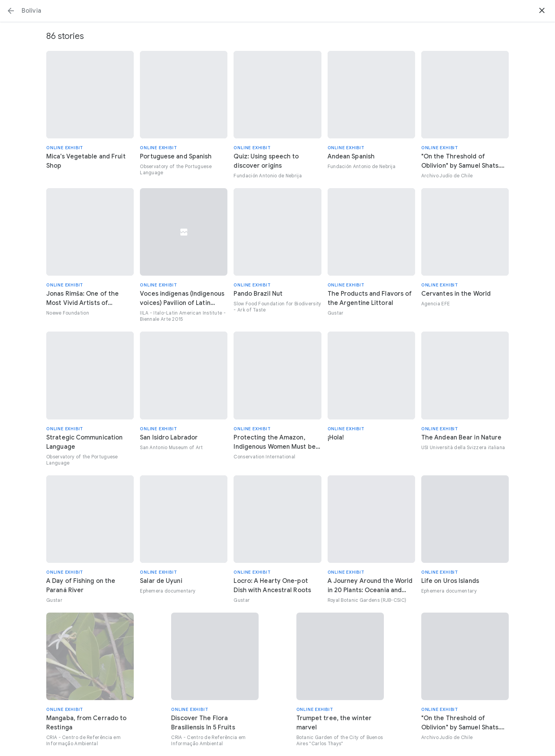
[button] (11, 11)
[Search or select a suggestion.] (277, 11)
